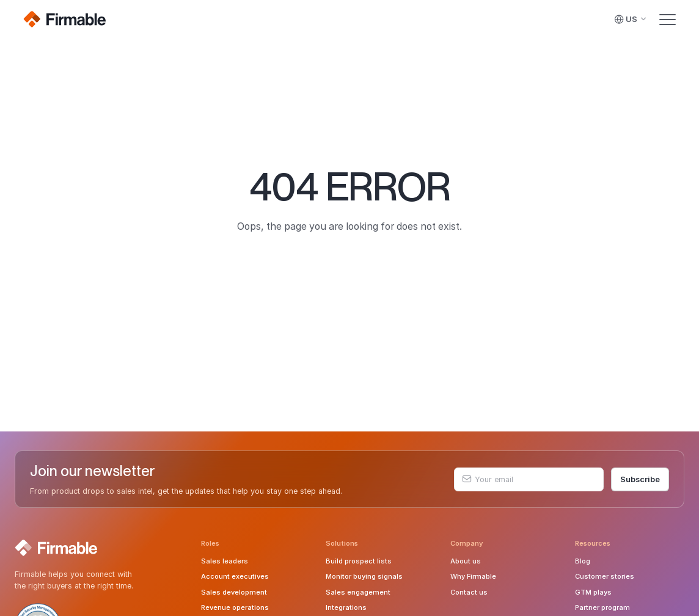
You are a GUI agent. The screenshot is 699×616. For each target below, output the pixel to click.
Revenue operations (235, 607)
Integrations (346, 607)
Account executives (235, 576)
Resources (593, 543)
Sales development (234, 592)
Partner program (602, 607)
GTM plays (593, 592)
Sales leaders (225, 561)
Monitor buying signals (364, 576)
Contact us (469, 592)
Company (467, 543)
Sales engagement (358, 592)
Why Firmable (473, 576)
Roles (210, 543)
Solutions (342, 543)
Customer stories (605, 576)
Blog (583, 561)
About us (466, 561)
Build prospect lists (359, 561)
